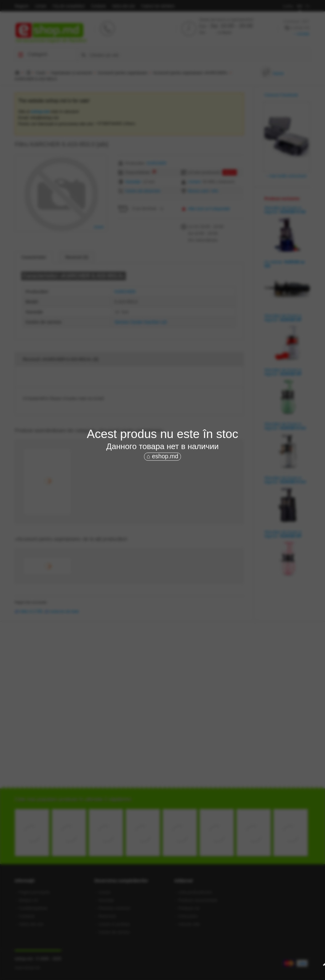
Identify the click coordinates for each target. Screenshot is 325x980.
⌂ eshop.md (163, 456)
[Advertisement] (162, 508)
